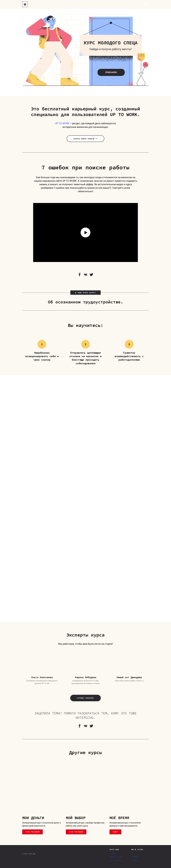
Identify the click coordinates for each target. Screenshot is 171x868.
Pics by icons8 (116, 860)
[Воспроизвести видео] (85, 232)
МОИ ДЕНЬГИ (33, 818)
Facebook (135, 857)
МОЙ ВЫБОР (76, 818)
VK (132, 853)
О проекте (113, 853)
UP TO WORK (62, 123)
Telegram (135, 860)
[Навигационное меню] (146, 4)
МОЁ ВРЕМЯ (119, 818)
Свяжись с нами (116, 857)
